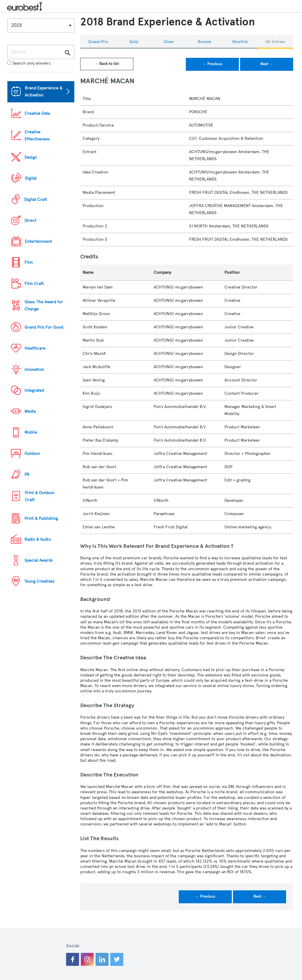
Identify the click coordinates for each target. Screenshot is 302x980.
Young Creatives (39, 581)
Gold (134, 42)
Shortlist (240, 42)
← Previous (212, 64)
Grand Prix (98, 42)
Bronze (205, 42)
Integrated (34, 390)
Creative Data (37, 113)
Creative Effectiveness (37, 136)
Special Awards (38, 560)
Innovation (34, 369)
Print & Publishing (41, 518)
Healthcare (35, 348)
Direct (30, 221)
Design (31, 157)
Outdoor (32, 454)
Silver (169, 42)
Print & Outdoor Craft (40, 496)
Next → (267, 64)
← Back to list (107, 64)
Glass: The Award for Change (44, 305)
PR (27, 475)
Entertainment (38, 241)
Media (30, 411)
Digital (31, 178)
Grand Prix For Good (44, 327)
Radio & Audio (38, 539)
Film (29, 262)
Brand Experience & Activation (44, 92)
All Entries (275, 42)
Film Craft (34, 284)
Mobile (31, 432)
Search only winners (29, 63)
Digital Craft (36, 200)
